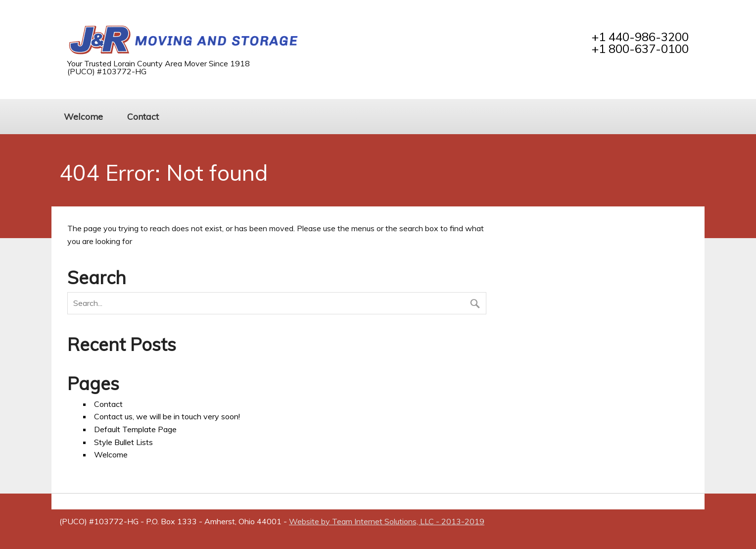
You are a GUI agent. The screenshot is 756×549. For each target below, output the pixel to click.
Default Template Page (135, 429)
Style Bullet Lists (123, 442)
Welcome (83, 116)
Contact (143, 116)
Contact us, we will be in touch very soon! (167, 416)
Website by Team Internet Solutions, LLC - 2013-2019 (387, 521)
